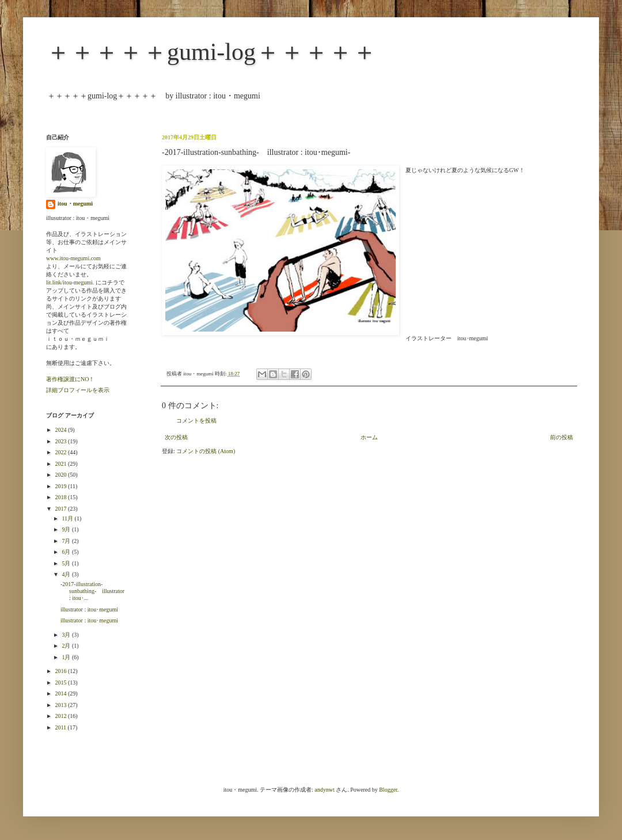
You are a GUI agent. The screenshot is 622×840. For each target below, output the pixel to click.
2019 (61, 486)
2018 (61, 497)
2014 (61, 693)
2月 (67, 646)
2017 (61, 509)
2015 (61, 683)
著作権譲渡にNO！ (70, 379)
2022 (61, 452)
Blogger (388, 790)
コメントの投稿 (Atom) (206, 451)
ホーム (369, 437)
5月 (67, 563)
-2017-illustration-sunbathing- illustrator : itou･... (92, 591)
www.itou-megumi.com (73, 258)
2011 (61, 727)
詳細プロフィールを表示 (78, 390)
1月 (67, 657)
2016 (61, 671)
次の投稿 (176, 437)
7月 (67, 541)
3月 (67, 635)
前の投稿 (562, 437)
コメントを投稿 (196, 421)
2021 (61, 464)
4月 (67, 574)
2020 (61, 475)
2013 (61, 705)
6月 (67, 552)
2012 (61, 716)
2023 (61, 441)
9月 (67, 529)
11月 (68, 518)
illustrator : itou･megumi (89, 609)
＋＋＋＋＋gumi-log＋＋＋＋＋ (211, 52)
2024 (61, 430)
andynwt (324, 790)
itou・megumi (75, 204)
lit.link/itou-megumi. (70, 282)
